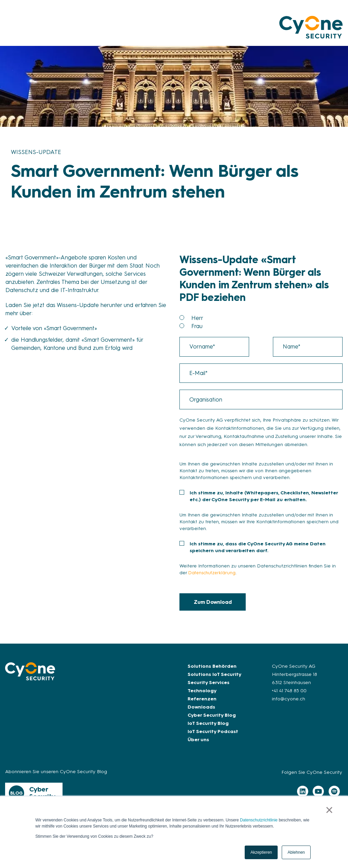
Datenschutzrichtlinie (259, 820)
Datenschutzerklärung (213, 577)
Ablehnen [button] (296, 852)
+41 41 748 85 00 (289, 695)
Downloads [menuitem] (201, 712)
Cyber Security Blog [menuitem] (212, 720)
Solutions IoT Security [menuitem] (214, 679)
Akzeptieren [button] (261, 852)
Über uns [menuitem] (198, 744)
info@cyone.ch (289, 704)
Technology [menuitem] (202, 695)
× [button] (330, 811)
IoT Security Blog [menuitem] (208, 728)
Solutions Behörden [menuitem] (212, 671)
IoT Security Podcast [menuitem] (213, 736)
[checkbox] (261, 322)
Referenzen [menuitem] (202, 704)
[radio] (267, 318)
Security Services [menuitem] (208, 687)
